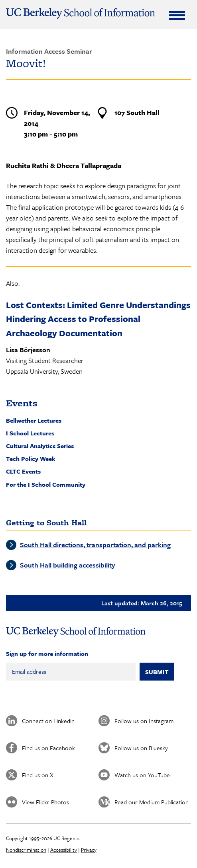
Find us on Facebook (48, 748)
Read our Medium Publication (152, 802)
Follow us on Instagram (144, 721)
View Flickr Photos (45, 802)
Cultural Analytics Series (40, 446)
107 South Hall (137, 112)
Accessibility (64, 850)
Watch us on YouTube (142, 775)
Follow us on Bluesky (141, 748)
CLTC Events (23, 471)
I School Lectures (30, 433)
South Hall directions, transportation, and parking (95, 545)
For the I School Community (46, 484)
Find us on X (38, 775)
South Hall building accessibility (68, 565)
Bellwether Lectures (34, 420)
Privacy (89, 850)
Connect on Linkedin (48, 721)
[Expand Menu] (177, 15)
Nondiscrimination (26, 850)
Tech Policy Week (31, 458)
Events (22, 403)
